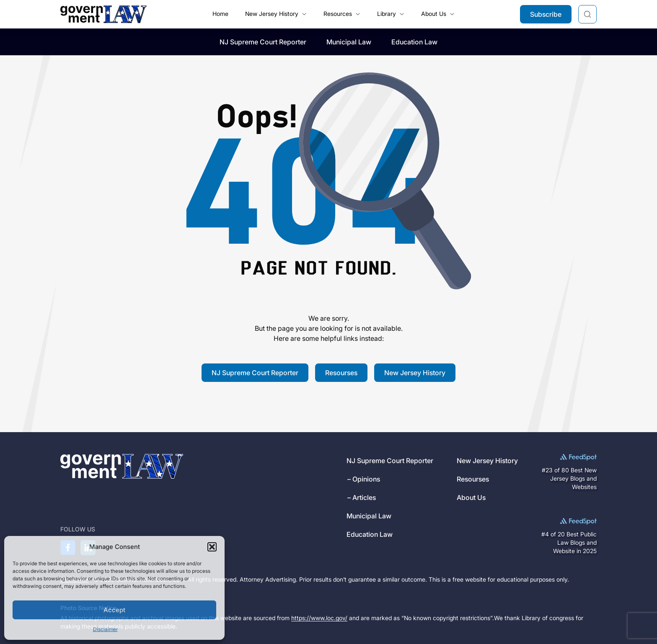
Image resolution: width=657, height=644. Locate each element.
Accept (114, 610)
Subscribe (546, 14)
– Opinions (364, 479)
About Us (471, 497)
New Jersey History (415, 373)
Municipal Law (349, 42)
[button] (212, 547)
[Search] (587, 14)
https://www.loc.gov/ (319, 618)
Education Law (414, 42)
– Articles (362, 497)
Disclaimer (105, 629)
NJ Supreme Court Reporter (263, 42)
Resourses (341, 373)
